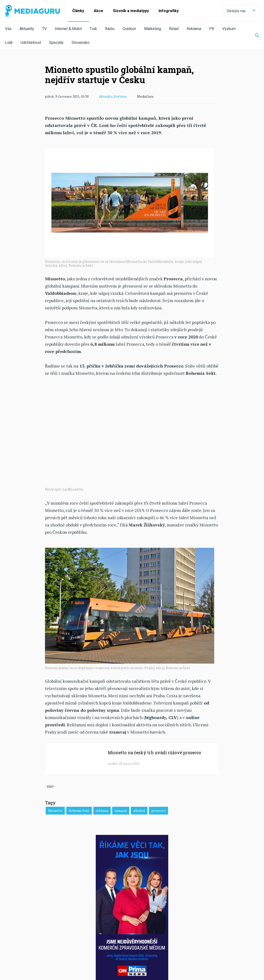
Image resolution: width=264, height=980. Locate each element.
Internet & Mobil (68, 29)
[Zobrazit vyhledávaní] (254, 36)
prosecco (158, 810)
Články (78, 11)
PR (212, 29)
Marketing (153, 29)
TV (44, 29)
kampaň (121, 810)
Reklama (194, 29)
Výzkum (229, 29)
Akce (99, 11)
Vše (8, 29)
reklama (102, 810)
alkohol (139, 810)
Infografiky (169, 11)
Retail (174, 29)
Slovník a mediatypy (131, 11)
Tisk (93, 29)
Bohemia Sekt (79, 810)
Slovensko (81, 43)
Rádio (110, 29)
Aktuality (27, 29)
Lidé (9, 43)
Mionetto (55, 810)
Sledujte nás (241, 11)
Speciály (56, 43)
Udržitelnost (31, 43)
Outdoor (129, 29)
